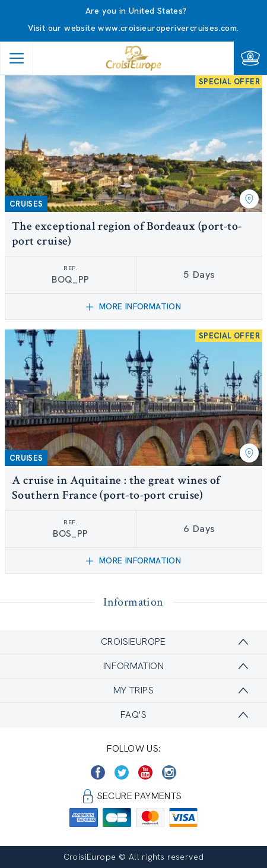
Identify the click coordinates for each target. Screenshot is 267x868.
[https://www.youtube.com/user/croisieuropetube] (145, 772)
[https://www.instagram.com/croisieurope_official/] (169, 772)
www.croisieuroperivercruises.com (167, 28)
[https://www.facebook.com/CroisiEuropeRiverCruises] (98, 772)
